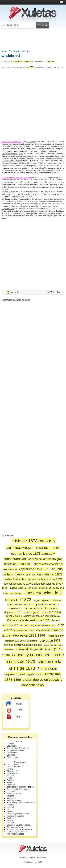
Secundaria (12, 746)
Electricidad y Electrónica (17, 789)
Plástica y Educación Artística (19, 829)
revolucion (31, 142)
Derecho (10, 796)
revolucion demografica (14, 154)
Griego (10, 812)
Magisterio (11, 798)
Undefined (11, 55)
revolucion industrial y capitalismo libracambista (33, 616)
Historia (25, 51)
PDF (14, 717)
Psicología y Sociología (17, 832)
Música (10, 820)
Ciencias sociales (14, 794)
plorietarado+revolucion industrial (23, 645)
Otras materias (13, 765)
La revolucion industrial (11, 161)
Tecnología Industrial (16, 816)
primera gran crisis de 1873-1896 (42, 612)
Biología (10, 776)
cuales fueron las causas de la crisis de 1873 (33, 579)
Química (10, 780)
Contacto (32, 857)
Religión (10, 823)
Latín (9, 809)
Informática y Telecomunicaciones (21, 787)
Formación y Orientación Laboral (21, 803)
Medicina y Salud (14, 800)
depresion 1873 (50, 640)
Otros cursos (12, 757)
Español (10, 807)
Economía (11, 791)
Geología (11, 818)
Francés (10, 805)
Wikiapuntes (31, 862)
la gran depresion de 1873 (43, 625)
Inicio (4, 51)
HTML (14, 710)
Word (14, 704)
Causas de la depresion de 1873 (28, 620)
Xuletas (23, 857)
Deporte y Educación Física (19, 825)
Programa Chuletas (22, 62)
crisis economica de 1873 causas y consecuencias (32, 553)
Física (9, 778)
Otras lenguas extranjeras (18, 814)
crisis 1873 (43, 548)
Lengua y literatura (15, 767)
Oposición (11, 755)
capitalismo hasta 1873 (34, 569)
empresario (39, 211)
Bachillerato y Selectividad (18, 748)
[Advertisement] (33, 40)
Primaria (10, 744)
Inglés (9, 782)
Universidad (12, 753)
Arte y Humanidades (15, 834)
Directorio (14, 51)
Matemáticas (12, 773)
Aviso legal (41, 857)
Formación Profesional (16, 750)
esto (3, 149)
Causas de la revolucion (11, 142)
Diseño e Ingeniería (15, 827)
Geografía (11, 785)
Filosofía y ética (13, 771)
